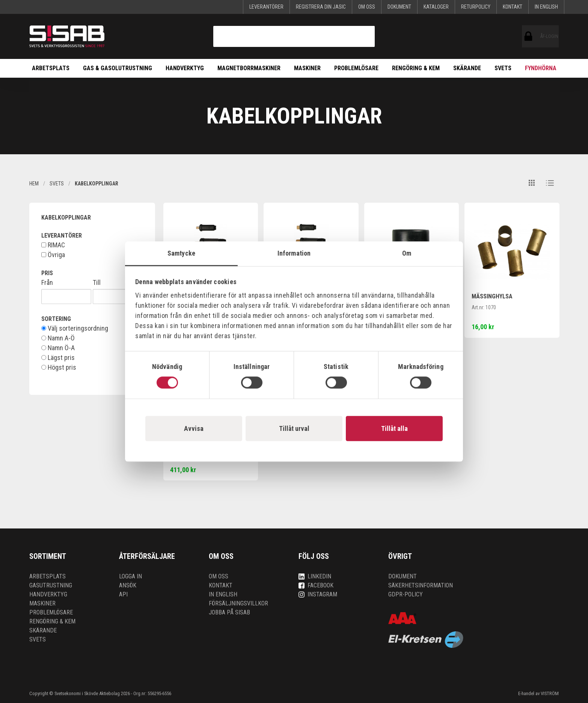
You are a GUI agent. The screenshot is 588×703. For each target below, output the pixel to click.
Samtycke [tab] (181, 253)
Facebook (316, 585)
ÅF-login (528, 36)
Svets (503, 68)
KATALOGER (436, 7)
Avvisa (194, 428)
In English (546, 7)
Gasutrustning (51, 585)
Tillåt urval (294, 428)
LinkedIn (315, 576)
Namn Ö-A (58, 348)
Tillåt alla (394, 428)
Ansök (128, 585)
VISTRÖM (550, 693)
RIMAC (53, 245)
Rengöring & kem (416, 68)
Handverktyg (185, 68)
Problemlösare (356, 68)
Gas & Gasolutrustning (118, 68)
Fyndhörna (541, 68)
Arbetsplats (51, 68)
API (123, 594)
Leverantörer (266, 7)
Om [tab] (407, 253)
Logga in (130, 576)
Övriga (53, 255)
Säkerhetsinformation (421, 585)
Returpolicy (476, 7)
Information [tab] (294, 253)
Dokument (399, 7)
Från (47, 283)
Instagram (318, 594)
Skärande (467, 68)
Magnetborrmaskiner (249, 68)
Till (97, 283)
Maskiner (307, 68)
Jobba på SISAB (229, 612)
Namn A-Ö (58, 338)
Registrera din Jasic (321, 7)
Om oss (367, 7)
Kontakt (513, 7)
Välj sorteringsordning (75, 328)
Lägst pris (58, 358)
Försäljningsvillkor (238, 603)
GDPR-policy (406, 594)
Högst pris (59, 367)
